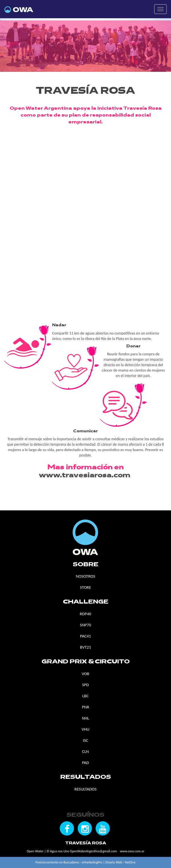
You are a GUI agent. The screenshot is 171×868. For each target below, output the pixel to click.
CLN (86, 751)
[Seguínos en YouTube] (103, 828)
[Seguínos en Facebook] (67, 828)
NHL (86, 718)
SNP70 (86, 625)
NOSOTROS (85, 576)
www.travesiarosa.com (85, 475)
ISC (86, 740)
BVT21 (86, 647)
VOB (85, 674)
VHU (86, 729)
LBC (85, 696)
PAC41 (85, 636)
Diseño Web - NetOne (121, 862)
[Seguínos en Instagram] (85, 828)
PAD (86, 763)
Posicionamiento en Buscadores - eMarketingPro (69, 862)
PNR (86, 707)
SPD (86, 685)
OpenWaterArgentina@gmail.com (93, 851)
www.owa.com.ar (132, 851)
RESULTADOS (86, 789)
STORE (86, 587)
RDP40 (85, 614)
